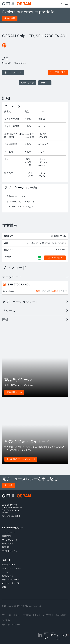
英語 (38, 291)
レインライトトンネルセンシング (23, 207)
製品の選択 (10, 18)
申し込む (9, 485)
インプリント (48, 615)
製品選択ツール (14, 392)
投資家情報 (7, 536)
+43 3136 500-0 (14, 516)
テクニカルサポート (11, 580)
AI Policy (6, 620)
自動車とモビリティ (16, 196)
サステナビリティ (10, 540)
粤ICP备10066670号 (11, 625)
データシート (13, 72)
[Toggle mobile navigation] (66, 4)
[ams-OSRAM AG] (17, 4)
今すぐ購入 (55, 258)
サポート (45, 83)
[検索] (62, 4)
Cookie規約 (61, 615)
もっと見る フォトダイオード (21, 459)
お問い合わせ (27, 83)
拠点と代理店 (8, 544)
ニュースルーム (9, 532)
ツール (5, 572)
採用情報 (6, 547)
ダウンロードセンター (12, 568)
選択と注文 (58, 72)
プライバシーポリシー (12, 615)
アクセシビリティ (10, 551)
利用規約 (27, 615)
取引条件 (37, 615)
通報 (4, 587)
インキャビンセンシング (18, 201)
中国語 (55, 291)
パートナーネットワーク (12, 583)
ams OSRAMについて (13, 528)
